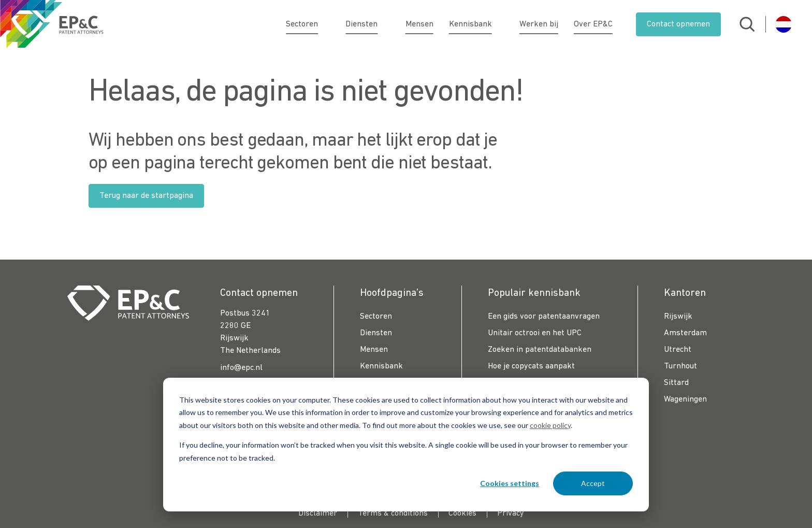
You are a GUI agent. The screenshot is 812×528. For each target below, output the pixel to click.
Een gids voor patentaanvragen (544, 317)
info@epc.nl (241, 368)
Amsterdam (685, 333)
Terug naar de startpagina (146, 196)
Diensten (367, 24)
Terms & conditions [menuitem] (393, 513)
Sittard (676, 383)
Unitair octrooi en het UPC (535, 333)
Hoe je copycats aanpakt (531, 366)
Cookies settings (510, 483)
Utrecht (678, 350)
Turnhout (680, 366)
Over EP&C (593, 24)
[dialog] (406, 445)
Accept (593, 483)
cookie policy (550, 425)
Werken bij (539, 24)
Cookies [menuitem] (462, 513)
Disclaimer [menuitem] (318, 513)
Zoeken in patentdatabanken (540, 350)
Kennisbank (470, 24)
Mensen (419, 24)
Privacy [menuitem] (511, 513)
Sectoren (308, 24)
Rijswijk (678, 317)
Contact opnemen (678, 24)
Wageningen (685, 399)
